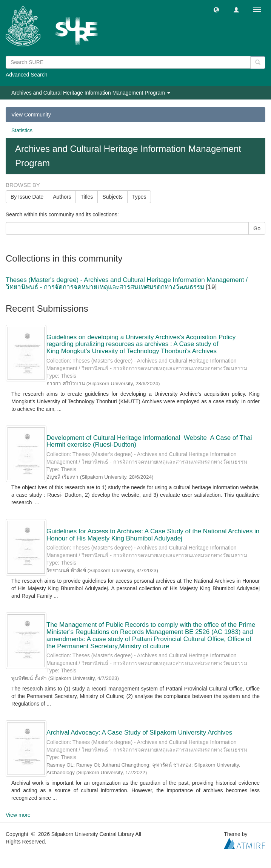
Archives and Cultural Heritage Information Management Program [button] (91, 93)
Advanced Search (27, 75)
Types (139, 197)
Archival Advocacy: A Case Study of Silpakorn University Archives (139, 733)
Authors (62, 197)
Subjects (112, 197)
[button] (216, 9)
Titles (87, 197)
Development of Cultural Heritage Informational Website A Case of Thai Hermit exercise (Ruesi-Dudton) (149, 441)
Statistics (22, 130)
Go (257, 228)
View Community (31, 115)
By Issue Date (27, 197)
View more (18, 815)
